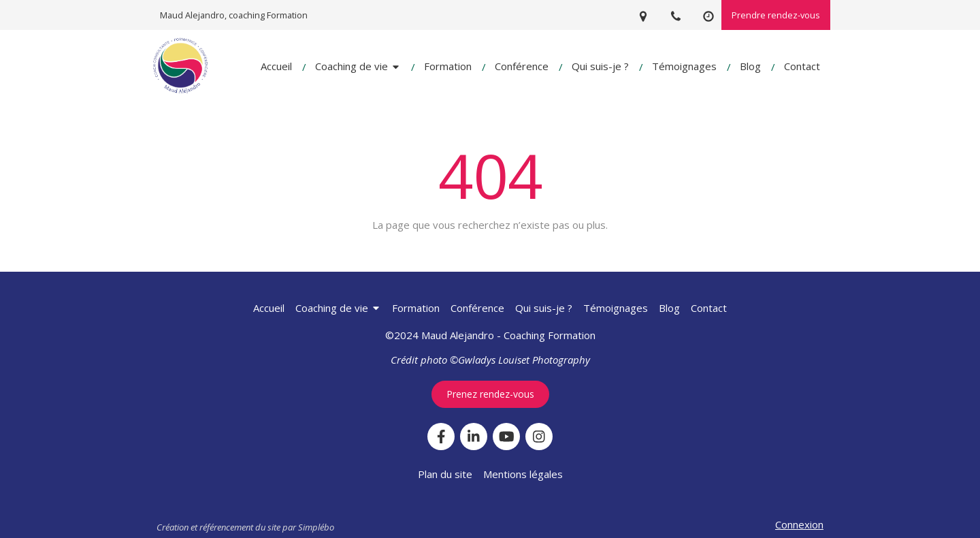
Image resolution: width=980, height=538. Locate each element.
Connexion (799, 524)
